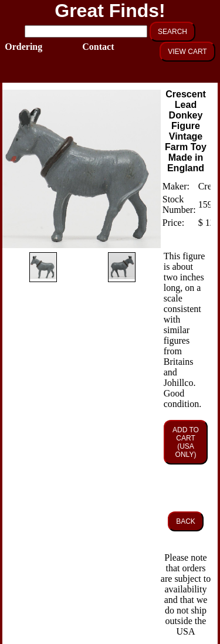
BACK (186, 521)
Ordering (17, 47)
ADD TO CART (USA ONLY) (186, 442)
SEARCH (172, 32)
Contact (94, 47)
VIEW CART (187, 52)
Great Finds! (110, 11)
